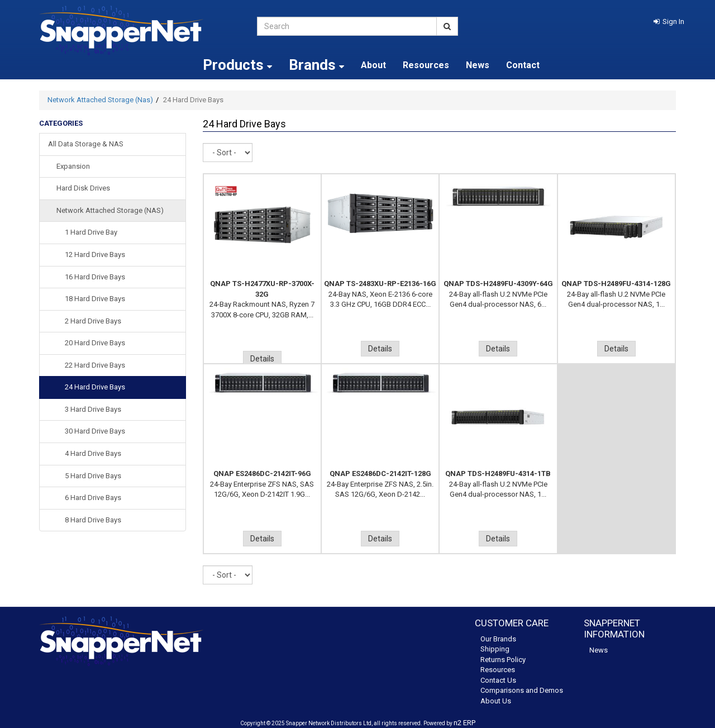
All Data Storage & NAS (86, 144)
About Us (496, 701)
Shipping (495, 649)
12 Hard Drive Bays (95, 254)
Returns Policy (503, 660)
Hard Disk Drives (83, 188)
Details (262, 359)
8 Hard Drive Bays (93, 520)
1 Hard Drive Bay (91, 232)
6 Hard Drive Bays (93, 498)
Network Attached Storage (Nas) (100, 100)
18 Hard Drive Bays (95, 299)
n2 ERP (464, 723)
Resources (426, 65)
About (373, 65)
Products (237, 65)
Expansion (73, 166)
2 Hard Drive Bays (93, 321)
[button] (669, 22)
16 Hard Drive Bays (95, 277)
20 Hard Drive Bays (95, 343)
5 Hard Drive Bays (93, 476)
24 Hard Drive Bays (95, 387)
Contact (523, 65)
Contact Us (498, 680)
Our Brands (498, 639)
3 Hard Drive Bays (93, 409)
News (478, 65)
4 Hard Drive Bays (93, 453)
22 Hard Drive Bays (95, 365)
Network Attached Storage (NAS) (110, 210)
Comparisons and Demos (522, 690)
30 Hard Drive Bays (95, 431)
